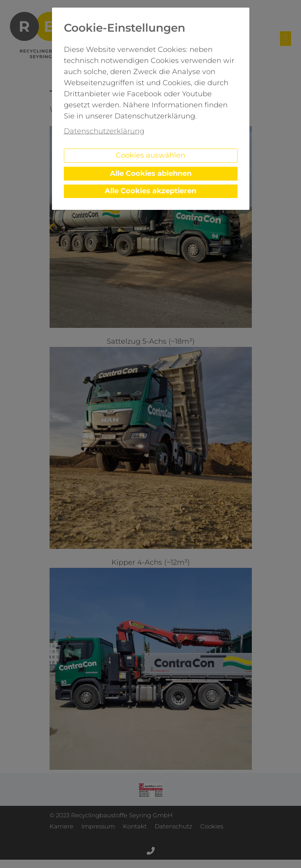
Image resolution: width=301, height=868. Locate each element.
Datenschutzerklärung (104, 131)
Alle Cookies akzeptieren (150, 191)
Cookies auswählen (150, 155)
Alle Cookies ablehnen (151, 173)
